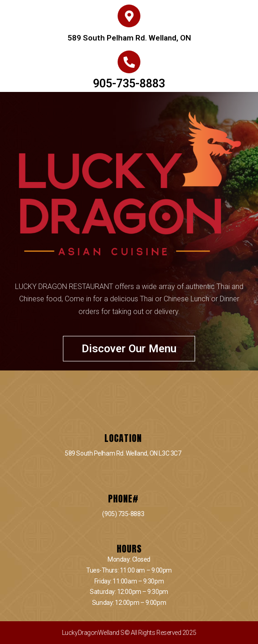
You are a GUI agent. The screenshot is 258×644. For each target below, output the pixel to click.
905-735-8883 (129, 84)
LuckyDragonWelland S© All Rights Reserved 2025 (129, 633)
